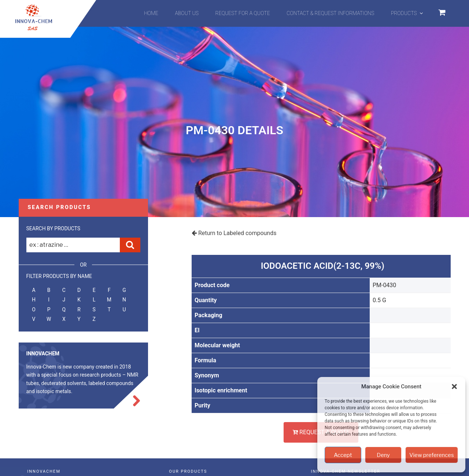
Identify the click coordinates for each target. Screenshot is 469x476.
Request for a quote (243, 13)
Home (151, 13)
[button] (454, 387)
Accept (343, 455)
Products (407, 13)
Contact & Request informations (330, 13)
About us (187, 13)
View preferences (432, 455)
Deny (383, 455)
